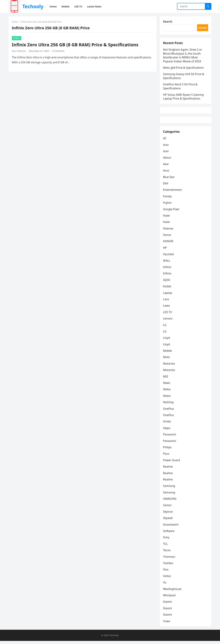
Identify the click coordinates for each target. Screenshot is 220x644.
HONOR (168, 244)
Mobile (168, 354)
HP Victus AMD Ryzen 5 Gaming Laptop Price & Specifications (184, 97)
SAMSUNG (170, 502)
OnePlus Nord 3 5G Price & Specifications (180, 87)
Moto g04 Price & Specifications (184, 69)
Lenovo (168, 321)
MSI (166, 379)
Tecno (167, 553)
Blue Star (169, 180)
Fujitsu (168, 206)
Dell (166, 186)
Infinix (17, 38)
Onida (167, 424)
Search (168, 22)
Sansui (167, 508)
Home (15, 22)
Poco (166, 457)
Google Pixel (171, 212)
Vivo (166, 572)
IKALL (167, 263)
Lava (166, 302)
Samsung (169, 489)
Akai (166, 167)
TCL (166, 547)
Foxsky (168, 199)
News (167, 386)
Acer (166, 148)
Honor (167, 238)
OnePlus (169, 411)
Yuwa (167, 624)
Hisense (168, 231)
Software (169, 534)
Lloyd (167, 341)
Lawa (167, 308)
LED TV (168, 315)
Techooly (33, 6)
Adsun (167, 160)
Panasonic (170, 437)
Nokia (167, 392)
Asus (166, 173)
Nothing (169, 405)
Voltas (167, 579)
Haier (167, 218)
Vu (165, 585)
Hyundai (169, 257)
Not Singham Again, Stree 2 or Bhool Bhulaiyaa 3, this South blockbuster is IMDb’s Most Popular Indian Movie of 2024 (183, 56)
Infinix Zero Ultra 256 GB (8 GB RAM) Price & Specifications (75, 45)
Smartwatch (171, 527)
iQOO (167, 283)
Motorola (169, 366)
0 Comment (59, 51)
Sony (166, 540)
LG (165, 328)
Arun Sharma (19, 51)
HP (165, 251)
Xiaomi (168, 605)
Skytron (168, 515)
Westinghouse (172, 592)
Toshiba (168, 566)
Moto (167, 360)
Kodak (167, 289)
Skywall (168, 521)
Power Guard (172, 463)
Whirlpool (170, 598)
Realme (168, 469)
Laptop (168, 296)
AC (165, 141)
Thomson (169, 559)
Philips (167, 450)
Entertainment (173, 193)
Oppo (167, 431)
